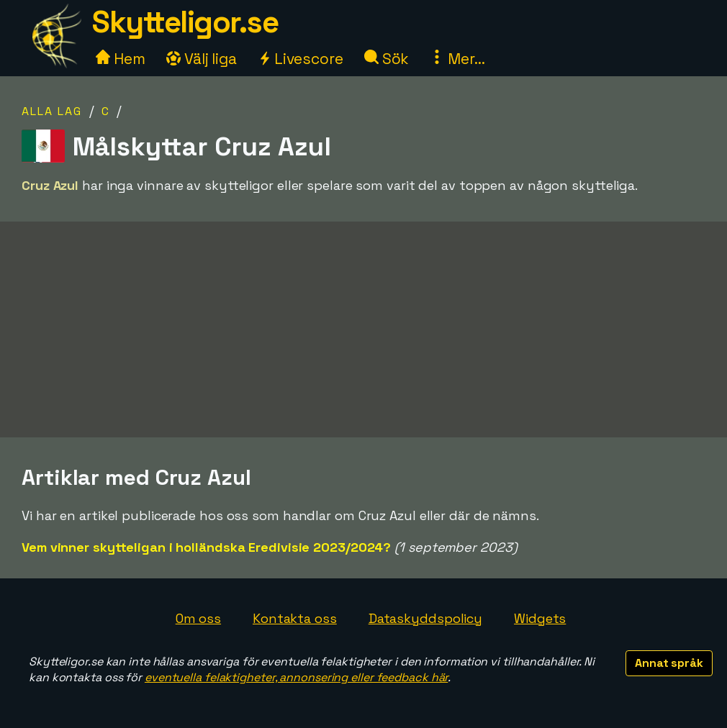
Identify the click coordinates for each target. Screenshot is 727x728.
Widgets (540, 618)
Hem (121, 59)
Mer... (457, 59)
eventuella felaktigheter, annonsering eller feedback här (296, 677)
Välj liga (202, 59)
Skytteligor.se (185, 22)
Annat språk (669, 663)
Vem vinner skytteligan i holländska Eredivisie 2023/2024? (206, 547)
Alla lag (52, 111)
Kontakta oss (295, 618)
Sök (387, 59)
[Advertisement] (363, 329)
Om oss (198, 618)
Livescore (301, 59)
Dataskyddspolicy (425, 618)
